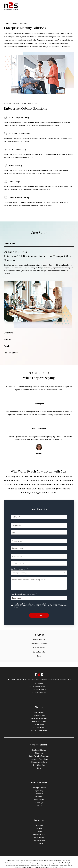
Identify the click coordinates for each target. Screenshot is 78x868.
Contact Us (39, 843)
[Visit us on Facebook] (35, 635)
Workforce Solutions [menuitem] (39, 644)
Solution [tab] (8, 339)
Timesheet (39, 825)
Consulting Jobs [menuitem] (39, 652)
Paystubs (39, 828)
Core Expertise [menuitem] (39, 639)
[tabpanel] (39, 289)
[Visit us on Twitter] (38, 635)
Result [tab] (7, 346)
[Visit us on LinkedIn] (40, 635)
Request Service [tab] (11, 353)
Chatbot (39, 831)
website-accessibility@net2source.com (52, 867)
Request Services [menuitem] (39, 648)
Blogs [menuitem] (39, 656)
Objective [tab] (8, 333)
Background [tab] (9, 243)
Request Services (39, 834)
